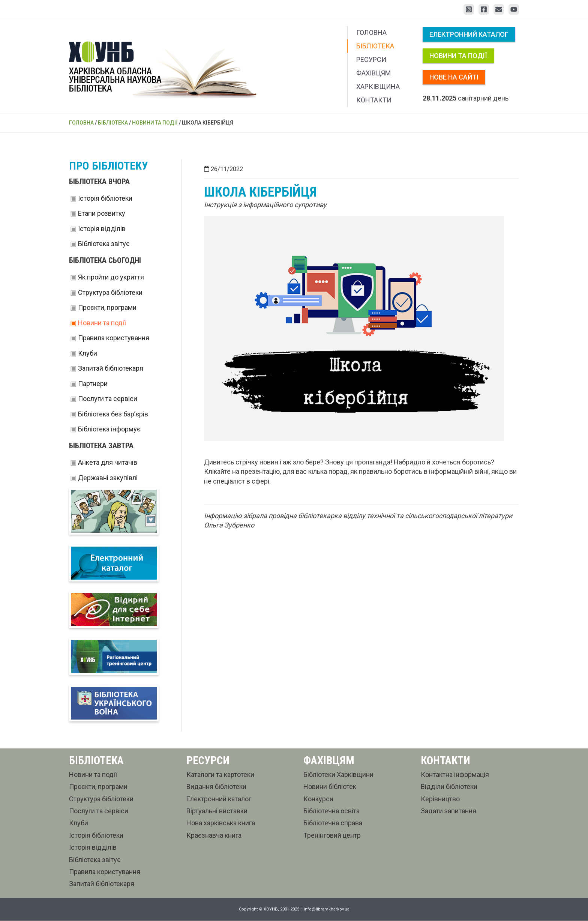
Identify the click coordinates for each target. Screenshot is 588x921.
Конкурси (318, 799)
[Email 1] (499, 9)
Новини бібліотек (330, 787)
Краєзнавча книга (214, 836)
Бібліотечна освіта (331, 811)
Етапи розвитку (102, 213)
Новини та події (458, 56)
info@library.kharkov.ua (327, 910)
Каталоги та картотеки (220, 775)
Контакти (374, 100)
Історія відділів (102, 229)
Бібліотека (375, 46)
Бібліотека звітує (104, 244)
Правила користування (114, 338)
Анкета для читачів (108, 462)
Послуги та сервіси (108, 399)
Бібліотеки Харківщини (338, 775)
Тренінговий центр (332, 836)
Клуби (88, 353)
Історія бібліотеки (105, 198)
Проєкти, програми (107, 307)
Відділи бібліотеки (449, 787)
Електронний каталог (469, 34)
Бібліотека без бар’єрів (113, 414)
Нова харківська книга (221, 824)
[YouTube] (514, 9)
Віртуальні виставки (217, 811)
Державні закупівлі (108, 478)
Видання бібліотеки (216, 787)
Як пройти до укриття (111, 277)
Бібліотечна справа (333, 824)
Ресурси (371, 59)
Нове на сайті (454, 77)
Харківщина (378, 86)
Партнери (93, 384)
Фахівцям (373, 73)
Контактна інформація (455, 775)
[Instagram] (469, 9)
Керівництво (440, 799)
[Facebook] (484, 9)
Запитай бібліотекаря (111, 368)
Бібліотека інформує (109, 429)
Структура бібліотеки (110, 292)
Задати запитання (448, 811)
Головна (371, 32)
